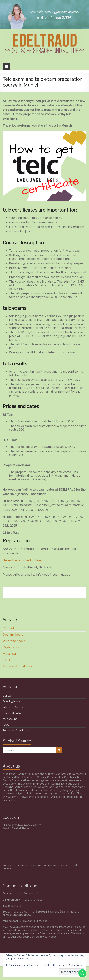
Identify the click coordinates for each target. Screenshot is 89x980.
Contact (8, 628)
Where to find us (14, 641)
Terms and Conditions (18, 666)
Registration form (15, 647)
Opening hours (13, 635)
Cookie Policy (75, 965)
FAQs (6, 660)
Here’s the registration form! (22, 560)
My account (11, 654)
